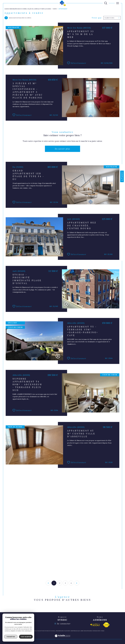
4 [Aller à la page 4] (71, 583)
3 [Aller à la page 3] (65, 583)
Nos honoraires (60, 631)
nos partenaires (88, 631)
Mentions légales (75, 631)
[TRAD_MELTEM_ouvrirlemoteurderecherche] (106, 3)
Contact (122, 176)
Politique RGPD (96, 631)
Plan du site (67, 631)
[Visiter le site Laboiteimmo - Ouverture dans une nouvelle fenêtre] (62, 638)
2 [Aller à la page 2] (60, 583)
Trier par (97, 18)
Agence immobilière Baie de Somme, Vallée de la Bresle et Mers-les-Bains (28, 9)
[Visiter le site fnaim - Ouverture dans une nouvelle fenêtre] (106, 625)
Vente (55, 9)
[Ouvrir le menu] (118, 3)
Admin (82, 631)
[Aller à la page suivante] (77, 583)
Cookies (102, 631)
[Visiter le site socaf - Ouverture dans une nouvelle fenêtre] (95, 625)
